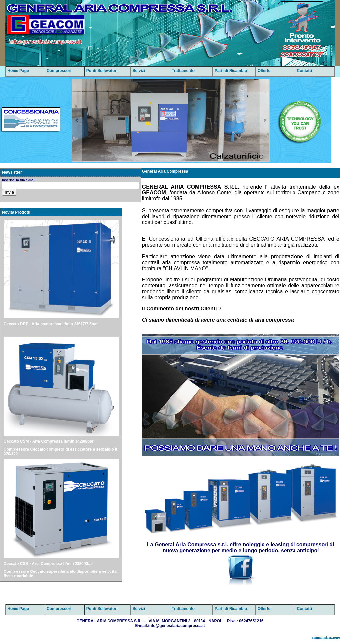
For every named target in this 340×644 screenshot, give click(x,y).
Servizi (139, 71)
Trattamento (183, 71)
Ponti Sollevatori (102, 71)
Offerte (264, 71)
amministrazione (326, 637)
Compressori (59, 71)
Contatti (304, 71)
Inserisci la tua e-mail (19, 180)
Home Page (18, 71)
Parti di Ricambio (231, 71)
